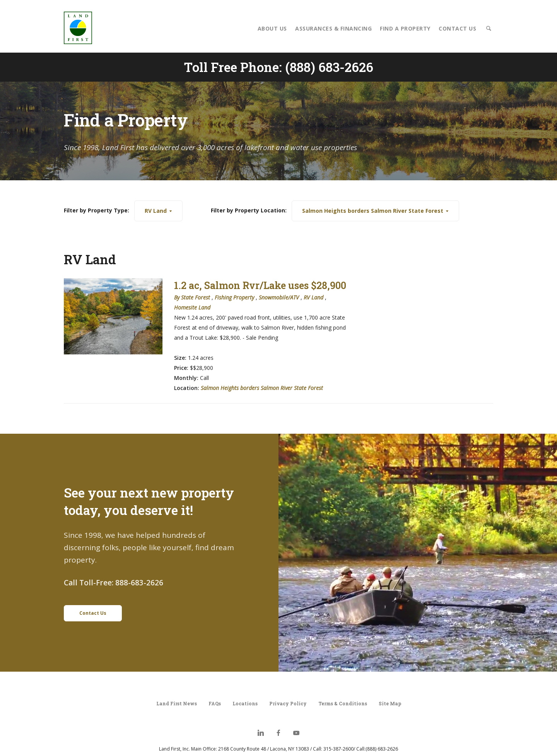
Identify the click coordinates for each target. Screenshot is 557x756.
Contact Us (457, 28)
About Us (272, 28)
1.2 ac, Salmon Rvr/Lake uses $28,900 (260, 285)
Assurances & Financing (333, 28)
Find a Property (405, 28)
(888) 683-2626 (329, 67)
